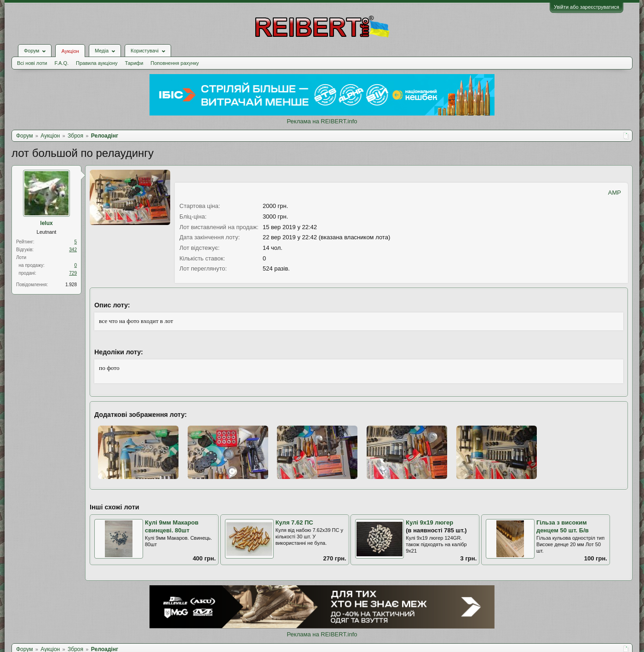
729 (73, 273)
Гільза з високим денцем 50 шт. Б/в (563, 526)
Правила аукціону (97, 63)
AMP (615, 193)
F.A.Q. (61, 63)
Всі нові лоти (32, 63)
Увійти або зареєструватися (586, 7)
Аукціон (70, 51)
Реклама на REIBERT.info (322, 121)
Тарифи (134, 63)
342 (73, 250)
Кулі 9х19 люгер (429, 522)
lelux (46, 223)
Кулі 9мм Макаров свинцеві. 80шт (172, 526)
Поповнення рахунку (175, 63)
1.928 (71, 285)
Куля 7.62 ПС (294, 522)
